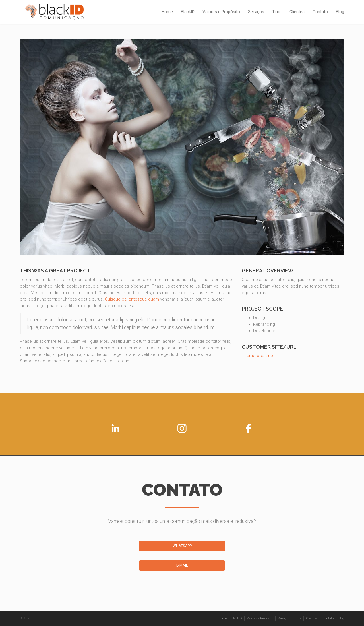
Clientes (297, 12)
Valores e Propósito (221, 12)
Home (167, 12)
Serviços (256, 12)
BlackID (188, 12)
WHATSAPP (182, 546)
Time (277, 12)
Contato (320, 12)
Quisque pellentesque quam (132, 299)
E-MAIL (182, 565)
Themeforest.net (258, 356)
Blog (340, 12)
